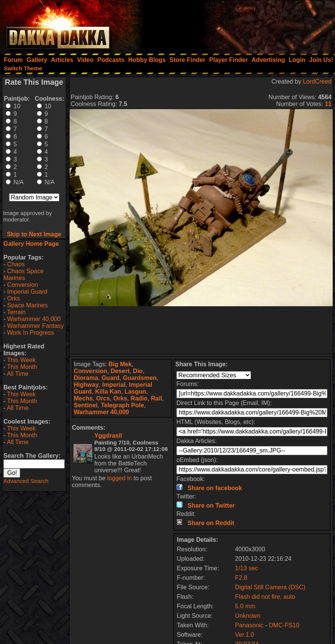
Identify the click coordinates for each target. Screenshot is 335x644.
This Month (22, 367)
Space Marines (28, 305)
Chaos (16, 264)
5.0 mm (245, 606)
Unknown (248, 616)
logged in (120, 478)
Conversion (23, 285)
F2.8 (241, 578)
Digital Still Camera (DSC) (270, 587)
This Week (21, 360)
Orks (14, 298)
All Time (18, 374)
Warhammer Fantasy (36, 326)
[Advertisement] (233, 25)
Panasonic (249, 625)
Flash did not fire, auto (265, 597)
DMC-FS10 (284, 625)
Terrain (16, 312)
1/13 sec (246, 568)
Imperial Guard (27, 292)
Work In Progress (31, 333)
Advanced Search (26, 481)
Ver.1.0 (245, 635)
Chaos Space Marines (24, 275)
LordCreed (317, 81)
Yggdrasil (108, 436)
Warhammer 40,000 (34, 319)
